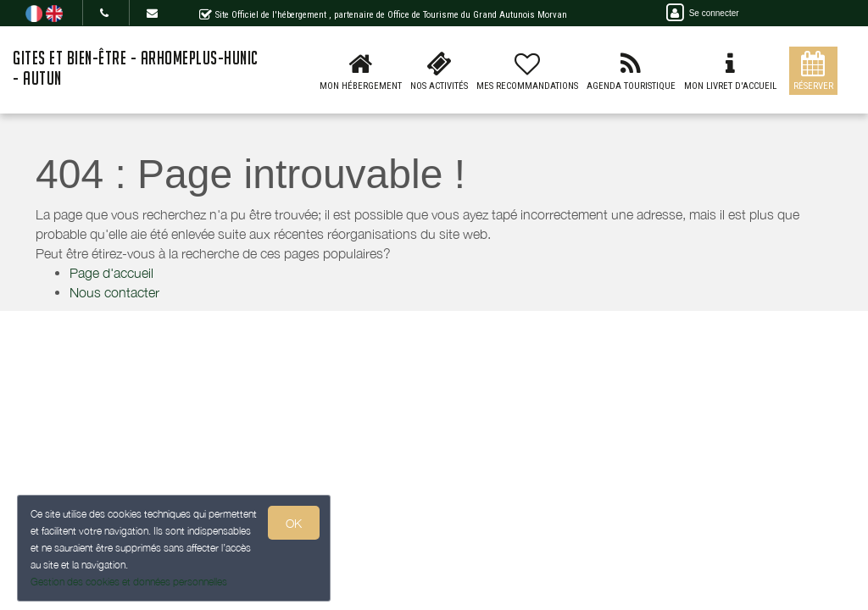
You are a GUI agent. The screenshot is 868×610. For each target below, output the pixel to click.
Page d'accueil (111, 273)
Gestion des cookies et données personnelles (129, 582)
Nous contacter (114, 292)
